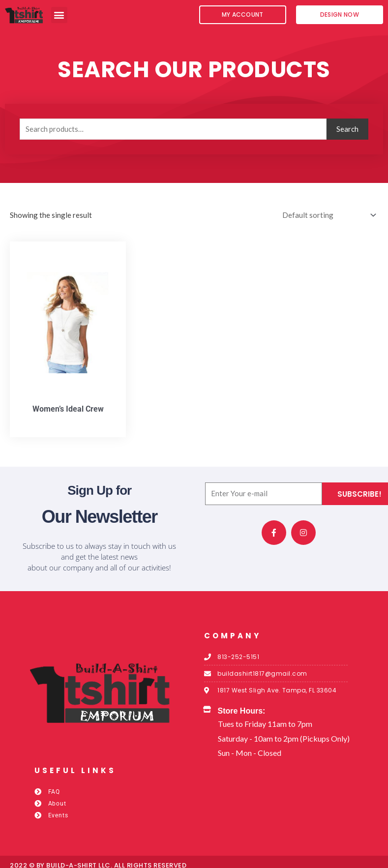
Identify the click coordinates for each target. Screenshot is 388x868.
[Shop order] (327, 215)
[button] (59, 15)
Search (347, 129)
